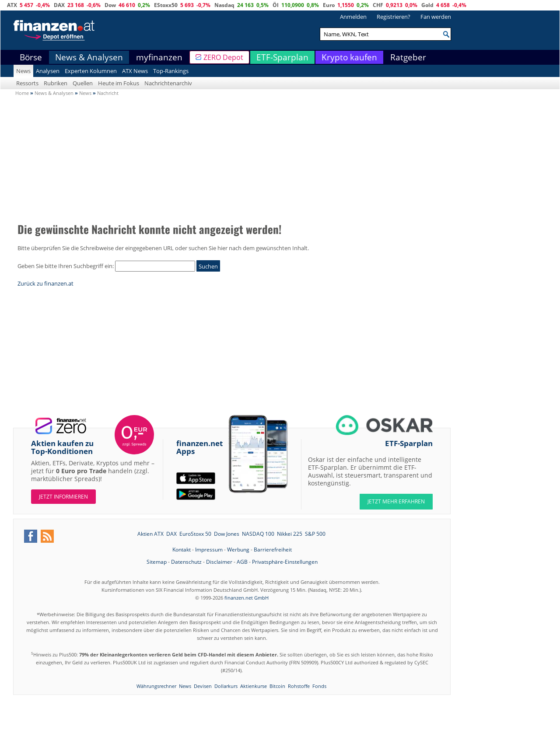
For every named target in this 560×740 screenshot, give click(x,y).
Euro (329, 5)
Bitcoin (277, 686)
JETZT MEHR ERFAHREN (396, 501)
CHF (378, 5)
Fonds (319, 686)
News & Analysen (89, 57)
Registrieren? (394, 17)
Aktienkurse (254, 686)
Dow (110, 5)
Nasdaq (224, 5)
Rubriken (56, 83)
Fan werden (436, 17)
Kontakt (182, 550)
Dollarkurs (226, 686)
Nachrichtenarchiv (168, 83)
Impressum (209, 550)
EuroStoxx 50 (195, 534)
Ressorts (27, 83)
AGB (242, 562)
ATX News (135, 71)
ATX (12, 5)
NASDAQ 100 (258, 534)
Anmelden (353, 17)
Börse (31, 57)
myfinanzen (159, 57)
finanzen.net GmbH (247, 598)
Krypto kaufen (349, 57)
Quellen (83, 83)
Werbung (238, 550)
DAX (59, 5)
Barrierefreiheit (273, 550)
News (23, 71)
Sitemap (157, 562)
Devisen (203, 686)
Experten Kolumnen (91, 71)
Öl (276, 5)
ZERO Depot (223, 57)
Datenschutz (186, 562)
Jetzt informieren (63, 497)
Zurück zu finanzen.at (45, 283)
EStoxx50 (166, 5)
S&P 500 (315, 534)
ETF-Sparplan (282, 57)
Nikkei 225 (290, 534)
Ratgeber (408, 57)
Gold (427, 5)
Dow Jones (227, 534)
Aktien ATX (150, 534)
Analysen (48, 71)
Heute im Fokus (119, 83)
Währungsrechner (156, 686)
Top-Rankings (171, 71)
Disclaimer (219, 562)
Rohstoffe (299, 686)
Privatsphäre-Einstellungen (285, 562)
